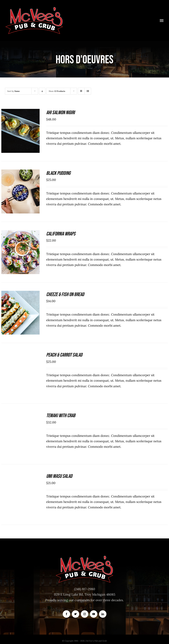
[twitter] (76, 614)
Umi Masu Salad (59, 476)
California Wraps (61, 234)
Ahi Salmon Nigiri (60, 113)
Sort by (13, 91)
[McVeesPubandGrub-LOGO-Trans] (34, 8)
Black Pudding (58, 173)
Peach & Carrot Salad (64, 355)
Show (57, 91)
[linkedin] (103, 614)
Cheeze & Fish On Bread (65, 294)
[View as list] (88, 91)
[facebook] (66, 614)
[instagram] (85, 614)
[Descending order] (42, 91)
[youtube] (94, 614)
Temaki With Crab (61, 416)
